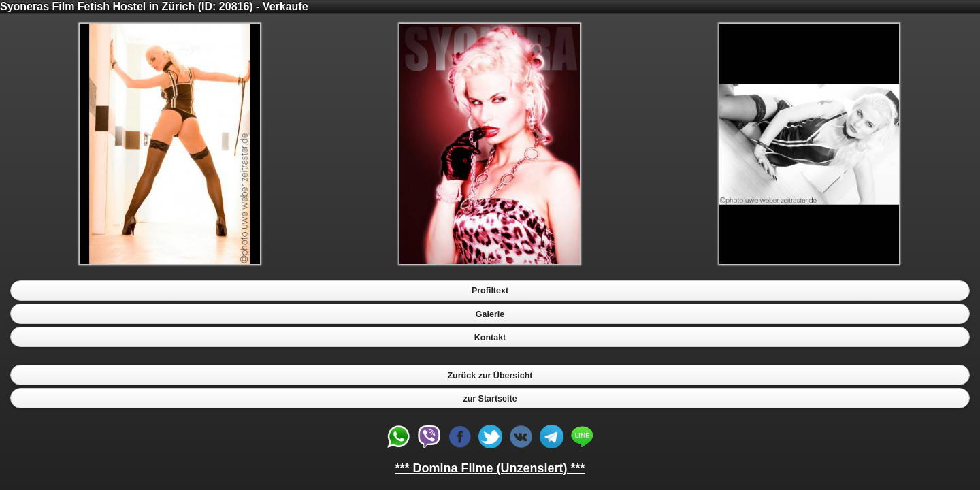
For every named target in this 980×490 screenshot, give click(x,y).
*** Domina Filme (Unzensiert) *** (490, 468)
